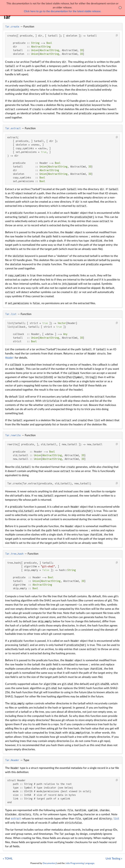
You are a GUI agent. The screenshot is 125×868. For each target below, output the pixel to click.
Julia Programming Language (80, 863)
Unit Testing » (114, 859)
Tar (7, 17)
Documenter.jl (50, 863)
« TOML (8, 859)
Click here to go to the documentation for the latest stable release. (63, 11)
